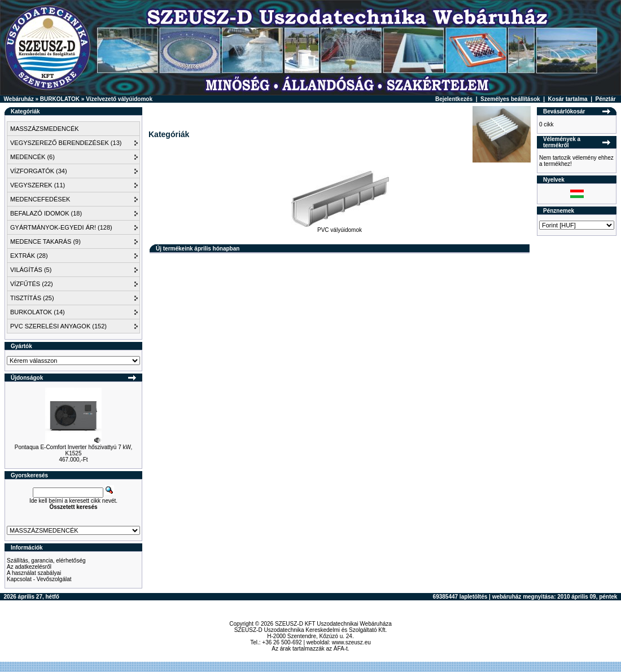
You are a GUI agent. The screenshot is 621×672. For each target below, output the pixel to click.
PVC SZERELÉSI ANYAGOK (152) (58, 326)
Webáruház (19, 99)
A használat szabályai (34, 573)
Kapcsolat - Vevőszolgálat (39, 579)
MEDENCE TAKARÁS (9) (45, 241)
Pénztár (606, 99)
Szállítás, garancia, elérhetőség (46, 561)
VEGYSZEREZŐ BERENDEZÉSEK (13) (66, 143)
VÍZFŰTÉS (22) (32, 284)
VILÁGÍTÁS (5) (31, 270)
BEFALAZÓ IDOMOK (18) (46, 213)
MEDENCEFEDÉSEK (40, 199)
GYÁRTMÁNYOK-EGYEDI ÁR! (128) (61, 227)
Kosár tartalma (568, 99)
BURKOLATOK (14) (38, 312)
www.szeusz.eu (351, 642)
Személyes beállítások (510, 99)
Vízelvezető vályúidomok (119, 99)
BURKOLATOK (60, 99)
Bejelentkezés (454, 99)
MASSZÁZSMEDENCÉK (45, 129)
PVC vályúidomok (340, 227)
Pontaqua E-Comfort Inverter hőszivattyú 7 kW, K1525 (73, 450)
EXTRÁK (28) (29, 256)
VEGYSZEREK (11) (38, 185)
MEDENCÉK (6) (32, 157)
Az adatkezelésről (29, 567)
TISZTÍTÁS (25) (32, 298)
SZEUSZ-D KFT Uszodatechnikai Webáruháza (333, 624)
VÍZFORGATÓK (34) (39, 171)
